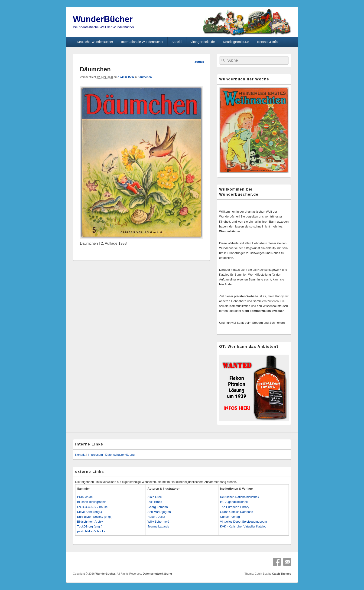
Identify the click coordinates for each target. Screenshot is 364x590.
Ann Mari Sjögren (159, 512)
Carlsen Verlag (230, 517)
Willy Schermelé (158, 522)
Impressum (95, 455)
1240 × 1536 (126, 77)
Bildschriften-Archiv (90, 522)
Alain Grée (154, 497)
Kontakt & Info (267, 42)
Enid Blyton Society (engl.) (95, 517)
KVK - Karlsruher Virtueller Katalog (243, 526)
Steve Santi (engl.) (89, 512)
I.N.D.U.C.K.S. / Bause (92, 507)
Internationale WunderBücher (142, 42)
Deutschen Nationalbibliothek (240, 497)
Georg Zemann (158, 507)
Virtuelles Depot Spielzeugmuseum (244, 522)
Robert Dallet (156, 517)
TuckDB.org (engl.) (90, 526)
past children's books (91, 531)
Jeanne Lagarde (158, 526)
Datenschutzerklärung (120, 455)
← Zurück (197, 62)
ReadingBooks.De (236, 42)
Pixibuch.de (85, 497)
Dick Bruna (155, 502)
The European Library (235, 507)
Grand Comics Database (237, 512)
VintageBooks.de (203, 42)
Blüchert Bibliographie (92, 502)
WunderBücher (103, 19)
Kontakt (80, 455)
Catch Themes (282, 574)
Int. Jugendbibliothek (234, 502)
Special (177, 42)
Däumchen (145, 77)
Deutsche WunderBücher (95, 42)
